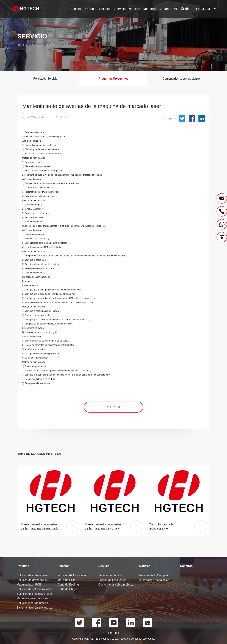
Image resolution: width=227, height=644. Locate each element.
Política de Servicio (45, 79)
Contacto (165, 9)
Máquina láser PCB (29, 585)
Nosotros (149, 9)
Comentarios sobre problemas (182, 79)
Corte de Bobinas (68, 585)
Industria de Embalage (72, 575)
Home (26, 45)
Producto (90, 9)
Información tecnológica (154, 580)
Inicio (77, 9)
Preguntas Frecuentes (58, 45)
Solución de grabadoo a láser (34, 580)
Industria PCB (66, 580)
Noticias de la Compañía (155, 575)
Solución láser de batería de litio (34, 603)
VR (176, 9)
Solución (105, 9)
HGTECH (113, 633)
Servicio (120, 9)
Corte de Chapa (67, 589)
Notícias (134, 9)
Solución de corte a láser (32, 575)
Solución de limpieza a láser (34, 594)
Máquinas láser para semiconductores (34, 598)
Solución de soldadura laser (34, 589)
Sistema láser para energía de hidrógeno (34, 608)
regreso (113, 407)
